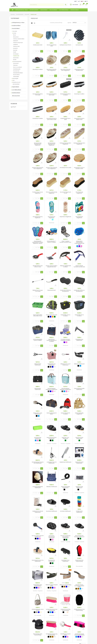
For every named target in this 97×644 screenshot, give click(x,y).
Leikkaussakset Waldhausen (38, 364)
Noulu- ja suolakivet (17, 67)
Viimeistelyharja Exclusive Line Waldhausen (38, 463)
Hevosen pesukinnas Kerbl (52, 45)
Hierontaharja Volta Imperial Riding (38, 634)
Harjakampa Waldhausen (65, 462)
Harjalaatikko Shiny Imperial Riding (38, 585)
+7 (82, 589)
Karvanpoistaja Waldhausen (38, 438)
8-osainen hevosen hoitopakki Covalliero (65, 340)
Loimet (15, 33)
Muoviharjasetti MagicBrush (79, 217)
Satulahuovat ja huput (18, 43)
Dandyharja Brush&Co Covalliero (65, 94)
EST (76, 1)
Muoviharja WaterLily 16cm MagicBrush (65, 70)
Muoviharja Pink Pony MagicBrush (38, 217)
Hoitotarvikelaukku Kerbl (52, 315)
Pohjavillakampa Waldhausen (79, 340)
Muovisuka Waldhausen (52, 511)
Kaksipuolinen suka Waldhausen (38, 413)
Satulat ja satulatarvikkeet (19, 39)
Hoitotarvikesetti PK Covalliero (65, 413)
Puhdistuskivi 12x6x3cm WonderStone (65, 291)
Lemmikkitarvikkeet (17, 90)
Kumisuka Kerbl (79, 45)
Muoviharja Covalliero (38, 69)
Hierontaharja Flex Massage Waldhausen (79, 536)
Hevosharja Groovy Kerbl (65, 168)
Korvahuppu (16, 54)
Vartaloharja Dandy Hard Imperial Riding (52, 610)
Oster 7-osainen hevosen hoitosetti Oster (65, 242)
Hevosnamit (16, 63)
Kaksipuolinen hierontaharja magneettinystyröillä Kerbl (79, 243)
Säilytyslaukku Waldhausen (38, 389)
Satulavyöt (16, 41)
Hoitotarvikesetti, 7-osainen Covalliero (52, 242)
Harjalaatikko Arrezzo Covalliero (65, 315)
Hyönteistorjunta (17, 69)
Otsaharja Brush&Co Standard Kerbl (79, 70)
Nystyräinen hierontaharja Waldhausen (52, 537)
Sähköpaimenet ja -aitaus (18, 23)
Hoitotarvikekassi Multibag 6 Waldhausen (65, 389)
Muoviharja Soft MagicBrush (52, 217)
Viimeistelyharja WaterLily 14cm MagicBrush (38, 144)
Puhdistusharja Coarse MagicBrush (38, 193)
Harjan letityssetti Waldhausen (79, 463)
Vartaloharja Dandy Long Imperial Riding (52, 634)
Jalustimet (15, 44)
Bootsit (15, 60)
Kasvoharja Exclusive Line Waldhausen (38, 561)
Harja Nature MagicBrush (65, 217)
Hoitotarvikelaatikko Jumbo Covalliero (38, 340)
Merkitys (79, 23)
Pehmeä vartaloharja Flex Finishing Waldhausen (65, 537)
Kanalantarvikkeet (16, 26)
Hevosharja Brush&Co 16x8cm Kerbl (79, 119)
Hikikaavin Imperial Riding (65, 585)
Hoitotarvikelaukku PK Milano (52, 413)
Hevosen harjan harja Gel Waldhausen (38, 536)
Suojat (15, 52)
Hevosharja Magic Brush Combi (65, 193)
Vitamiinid (15, 65)
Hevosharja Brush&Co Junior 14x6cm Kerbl (52, 119)
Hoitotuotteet (16, 77)
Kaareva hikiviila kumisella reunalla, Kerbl (79, 266)
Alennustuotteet (16, 84)
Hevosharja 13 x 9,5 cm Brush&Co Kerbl (79, 168)
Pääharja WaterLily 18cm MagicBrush (65, 144)
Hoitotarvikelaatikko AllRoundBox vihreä (38, 315)
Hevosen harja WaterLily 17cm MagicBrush (52, 168)
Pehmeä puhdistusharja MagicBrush (52, 193)
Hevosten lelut (16, 71)
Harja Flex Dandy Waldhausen (79, 438)
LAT (83, 1)
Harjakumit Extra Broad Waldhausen (38, 512)
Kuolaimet (15, 48)
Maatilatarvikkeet (16, 93)
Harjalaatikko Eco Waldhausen (52, 364)
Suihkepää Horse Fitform (65, 45)
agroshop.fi (13, 107)
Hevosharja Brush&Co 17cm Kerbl (38, 94)
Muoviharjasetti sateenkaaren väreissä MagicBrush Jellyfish (38, 242)
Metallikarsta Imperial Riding (65, 634)
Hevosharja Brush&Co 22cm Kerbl (52, 94)
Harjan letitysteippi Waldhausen (65, 487)
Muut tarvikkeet (16, 75)
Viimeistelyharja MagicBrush (79, 193)
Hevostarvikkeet (16, 28)
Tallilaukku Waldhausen (52, 487)
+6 (69, 587)
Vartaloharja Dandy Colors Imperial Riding (79, 634)
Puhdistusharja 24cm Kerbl (65, 119)
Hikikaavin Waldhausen (79, 364)
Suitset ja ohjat (16, 46)
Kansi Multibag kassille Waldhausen (79, 389)
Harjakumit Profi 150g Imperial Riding (65, 610)
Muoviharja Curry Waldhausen (65, 561)
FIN (79, 1)
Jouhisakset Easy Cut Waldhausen (52, 463)
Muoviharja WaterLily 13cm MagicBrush (52, 70)
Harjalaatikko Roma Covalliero (79, 315)
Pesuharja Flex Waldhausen (52, 561)
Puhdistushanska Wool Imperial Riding (79, 610)
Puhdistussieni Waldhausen (79, 512)
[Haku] (48, 5)
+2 (55, 391)
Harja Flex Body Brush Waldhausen (52, 438)
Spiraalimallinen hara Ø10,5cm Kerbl (38, 266)
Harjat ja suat (16, 56)
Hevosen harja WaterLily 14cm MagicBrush (38, 168)
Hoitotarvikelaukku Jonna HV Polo (38, 610)
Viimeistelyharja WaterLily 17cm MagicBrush (52, 144)
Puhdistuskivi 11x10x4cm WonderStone (79, 291)
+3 (55, 367)
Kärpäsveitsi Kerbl (52, 290)
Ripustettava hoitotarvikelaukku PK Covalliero (52, 340)
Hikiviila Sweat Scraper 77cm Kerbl (38, 291)
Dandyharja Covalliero (38, 118)
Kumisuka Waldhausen (65, 511)
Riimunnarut (16, 37)
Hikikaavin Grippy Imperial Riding (52, 585)
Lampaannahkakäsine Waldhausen (38, 487)
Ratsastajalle (15, 78)
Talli (14, 80)
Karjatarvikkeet (16, 87)
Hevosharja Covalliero (79, 94)
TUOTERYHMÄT (15, 18)
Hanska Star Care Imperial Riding (79, 561)
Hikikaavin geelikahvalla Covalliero (65, 266)
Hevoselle (15, 31)
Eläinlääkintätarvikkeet (18, 73)
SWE (86, 1)
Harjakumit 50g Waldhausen (79, 487)
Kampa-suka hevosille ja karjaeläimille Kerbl (52, 266)
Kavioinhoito (16, 58)
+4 (41, 588)
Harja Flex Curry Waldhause (65, 438)
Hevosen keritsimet (17, 61)
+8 (55, 637)
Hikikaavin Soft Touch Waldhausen (65, 364)
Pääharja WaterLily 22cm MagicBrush (79, 144)
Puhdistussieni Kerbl (38, 45)
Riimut (15, 35)
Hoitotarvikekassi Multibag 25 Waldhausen (52, 389)
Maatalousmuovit (16, 82)
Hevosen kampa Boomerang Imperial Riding (79, 586)
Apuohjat (15, 50)
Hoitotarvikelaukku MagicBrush (79, 413)
